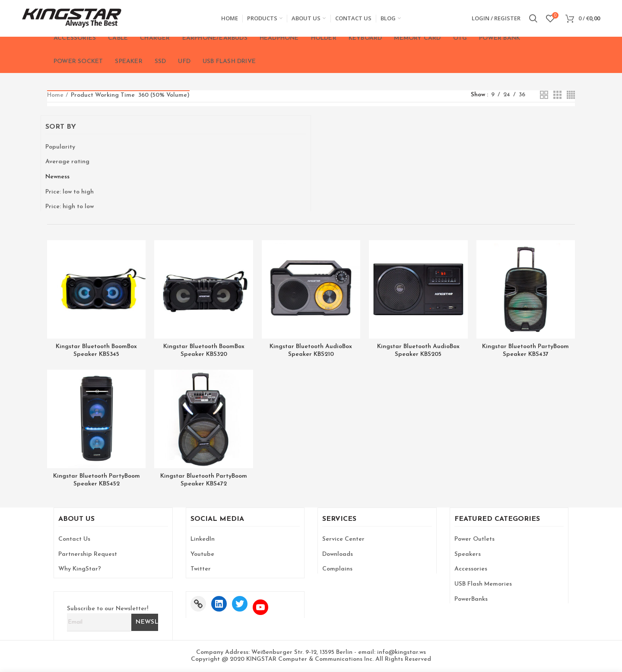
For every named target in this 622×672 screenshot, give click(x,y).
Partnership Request (88, 554)
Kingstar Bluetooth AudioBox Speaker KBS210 (311, 350)
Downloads (338, 554)
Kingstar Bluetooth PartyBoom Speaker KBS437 (525, 350)
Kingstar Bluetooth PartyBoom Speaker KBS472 (204, 480)
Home (55, 95)
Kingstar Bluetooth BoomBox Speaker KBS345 (96, 350)
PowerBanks (471, 599)
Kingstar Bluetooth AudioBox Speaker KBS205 (418, 350)
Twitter (201, 569)
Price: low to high (70, 192)
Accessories (471, 569)
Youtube (202, 554)
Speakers (468, 554)
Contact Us (74, 539)
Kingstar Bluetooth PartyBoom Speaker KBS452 (97, 480)
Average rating (67, 162)
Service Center (343, 539)
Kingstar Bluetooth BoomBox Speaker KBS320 (204, 350)
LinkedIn (203, 539)
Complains (337, 569)
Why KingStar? (80, 569)
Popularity (60, 147)
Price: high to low (70, 207)
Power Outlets (474, 539)
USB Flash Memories (483, 584)
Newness (57, 177)
